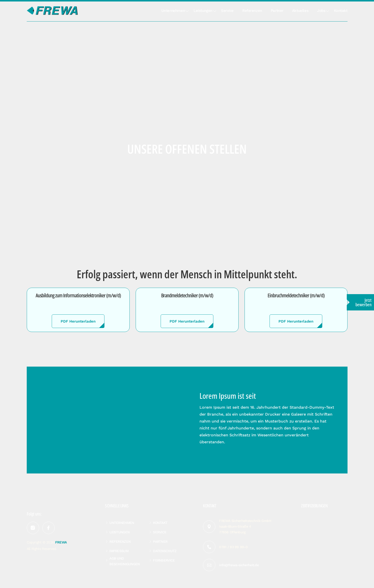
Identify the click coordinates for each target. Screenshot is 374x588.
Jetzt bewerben (363, 302)
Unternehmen (173, 11)
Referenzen (252, 11)
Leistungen (203, 11)
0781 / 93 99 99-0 (233, 547)
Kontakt (341, 11)
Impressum (119, 551)
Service (227, 11)
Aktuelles (300, 11)
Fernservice (164, 560)
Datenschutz (165, 551)
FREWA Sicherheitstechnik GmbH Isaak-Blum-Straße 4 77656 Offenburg (245, 526)
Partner (277, 11)
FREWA (61, 542)
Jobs (321, 11)
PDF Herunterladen (78, 321)
